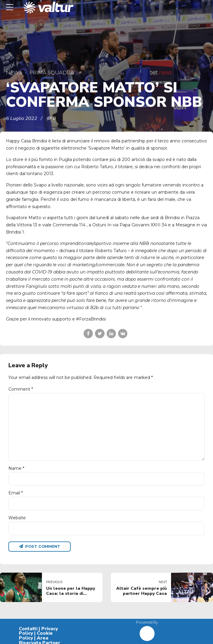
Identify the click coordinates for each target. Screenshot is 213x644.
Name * (16, 468)
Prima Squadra (52, 73)
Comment (21, 389)
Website (17, 518)
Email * (16, 493)
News (14, 73)
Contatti (28, 629)
